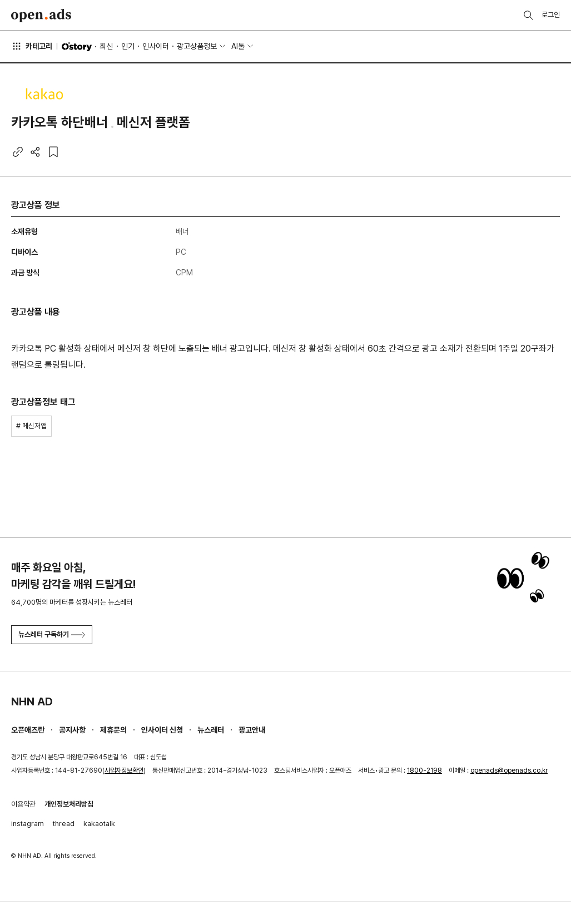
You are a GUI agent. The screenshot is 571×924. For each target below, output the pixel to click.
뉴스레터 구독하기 (52, 634)
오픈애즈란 (28, 730)
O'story (77, 47)
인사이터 (156, 46)
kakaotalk (99, 824)
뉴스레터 (211, 730)
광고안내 (252, 730)
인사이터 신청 (162, 730)
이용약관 (23, 804)
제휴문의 (113, 730)
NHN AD (32, 701)
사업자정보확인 (124, 770)
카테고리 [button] (32, 46)
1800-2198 (424, 770)
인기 (128, 46)
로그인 (551, 15)
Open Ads (41, 16)
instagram (28, 824)
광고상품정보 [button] (197, 46)
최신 (106, 46)
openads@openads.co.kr (509, 770)
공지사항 (72, 730)
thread (64, 824)
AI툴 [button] (238, 46)
